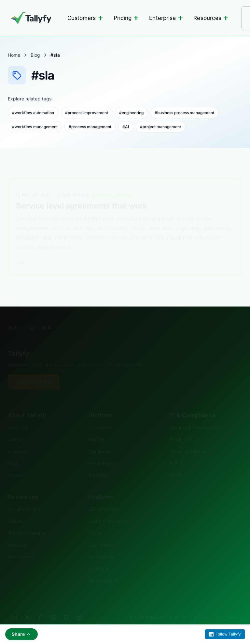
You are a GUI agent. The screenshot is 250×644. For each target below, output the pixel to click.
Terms (181, 607)
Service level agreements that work (82, 196)
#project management (160, 127)
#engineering (131, 113)
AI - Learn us (230, 607)
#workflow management (35, 127)
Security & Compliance (194, 418)
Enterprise (166, 18)
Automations (102, 547)
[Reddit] (79, 607)
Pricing (126, 18)
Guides (15, 511)
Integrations (101, 453)
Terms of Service (187, 441)
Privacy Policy (184, 429)
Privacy (202, 607)
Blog (35, 55)
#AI (126, 127)
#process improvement (87, 113)
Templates (100, 441)
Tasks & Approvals (109, 511)
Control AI (99, 559)
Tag (31, 317)
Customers (85, 18)
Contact (16, 429)
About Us (18, 418)
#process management (90, 127)
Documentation (24, 499)
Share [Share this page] (21, 634)
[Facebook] (40, 607)
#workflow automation (33, 113)
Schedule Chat (34, 372)
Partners (98, 465)
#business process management (184, 113)
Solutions (18, 535)
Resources (211, 18)
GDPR (175, 465)
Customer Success (112, 185)
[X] (27, 607)
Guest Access (103, 570)
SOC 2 (176, 453)
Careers (16, 465)
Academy (18, 441)
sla (21, 253)
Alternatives (21, 547)
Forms (95, 523)
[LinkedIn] (14, 607)
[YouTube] (53, 607)
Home (14, 55)
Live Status (101, 535)
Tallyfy (19, 344)
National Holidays (27, 523)
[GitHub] (66, 607)
